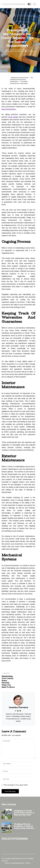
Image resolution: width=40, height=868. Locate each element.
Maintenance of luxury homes (20, 78)
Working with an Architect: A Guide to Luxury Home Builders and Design (24, 826)
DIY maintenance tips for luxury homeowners (22, 80)
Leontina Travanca (15, 50)
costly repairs (13, 117)
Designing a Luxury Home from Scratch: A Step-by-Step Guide (24, 813)
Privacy (28, 863)
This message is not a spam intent (16, 785)
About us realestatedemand (14, 863)
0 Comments (31, 52)
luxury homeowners (9, 109)
